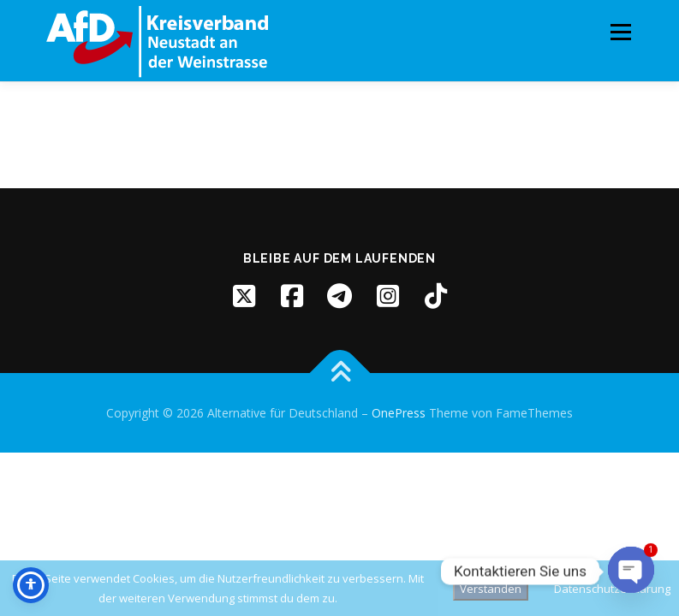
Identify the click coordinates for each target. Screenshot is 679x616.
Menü (620, 32)
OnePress (399, 413)
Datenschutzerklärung (612, 589)
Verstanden (491, 589)
